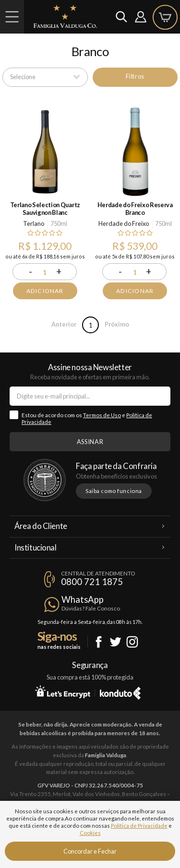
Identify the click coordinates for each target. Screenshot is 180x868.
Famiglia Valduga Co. (65, 16)
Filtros (135, 76)
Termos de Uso (102, 415)
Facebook (99, 642)
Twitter (115, 642)
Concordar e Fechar (90, 851)
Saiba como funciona (114, 491)
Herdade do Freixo (124, 223)
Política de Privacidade (139, 826)
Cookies (90, 833)
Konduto (120, 692)
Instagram (132, 642)
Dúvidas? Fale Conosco (91, 608)
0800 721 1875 (92, 582)
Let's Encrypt (63, 692)
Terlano (34, 223)
